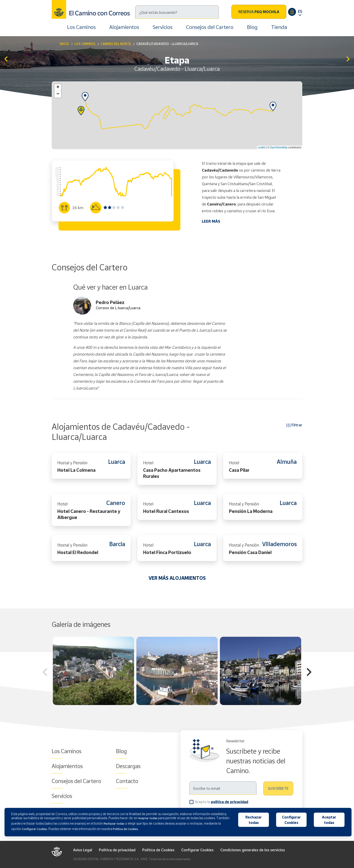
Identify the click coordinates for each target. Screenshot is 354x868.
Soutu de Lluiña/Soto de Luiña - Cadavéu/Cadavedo (6, 59)
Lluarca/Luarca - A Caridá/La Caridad (348, 59)
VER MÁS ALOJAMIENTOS (177, 578)
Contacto (127, 781)
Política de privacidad (117, 850)
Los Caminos (81, 27)
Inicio (64, 44)
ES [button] (300, 11)
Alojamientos (124, 27)
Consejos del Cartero (210, 27)
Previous (45, 673)
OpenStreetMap (279, 147)
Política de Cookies (158, 850)
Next (309, 673)
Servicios (163, 27)
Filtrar (294, 425)
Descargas (128, 766)
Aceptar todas (329, 820)
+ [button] (58, 87)
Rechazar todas (254, 820)
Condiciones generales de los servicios (253, 850)
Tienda (279, 27)
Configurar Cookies (197, 850)
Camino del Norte (116, 44)
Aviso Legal (83, 850)
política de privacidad (229, 802)
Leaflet (262, 147)
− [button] (58, 94)
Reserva (259, 12)
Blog (252, 27)
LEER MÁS (211, 221)
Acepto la (221, 802)
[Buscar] (177, 12)
